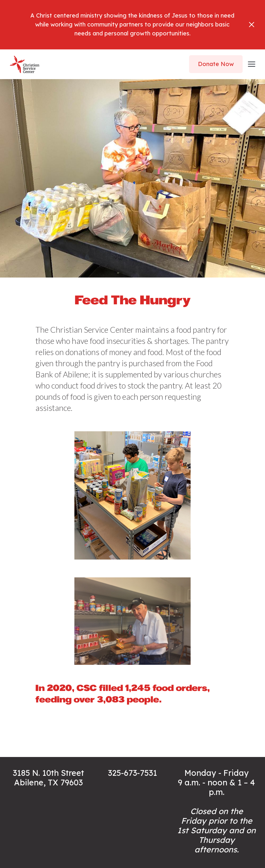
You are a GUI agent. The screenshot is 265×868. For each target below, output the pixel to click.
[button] (249, 64)
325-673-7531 (132, 773)
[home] (25, 64)
